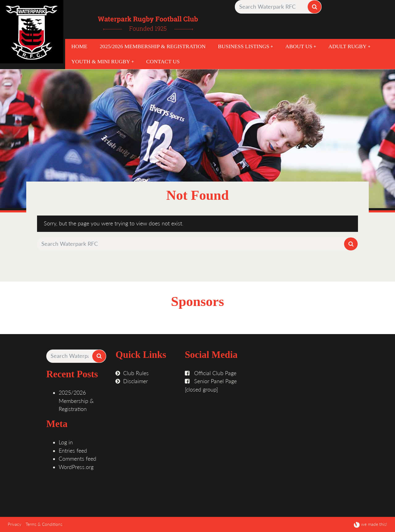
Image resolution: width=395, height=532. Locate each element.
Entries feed (73, 451)
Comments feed (77, 459)
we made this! (370, 524)
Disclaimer (135, 381)
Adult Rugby (349, 46)
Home (79, 46)
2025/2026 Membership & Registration (153, 46)
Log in (66, 442)
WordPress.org (76, 467)
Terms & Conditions (44, 524)
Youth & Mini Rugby (103, 61)
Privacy (15, 524)
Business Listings (245, 46)
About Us (300, 46)
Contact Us (163, 61)
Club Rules (136, 373)
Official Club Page (211, 373)
